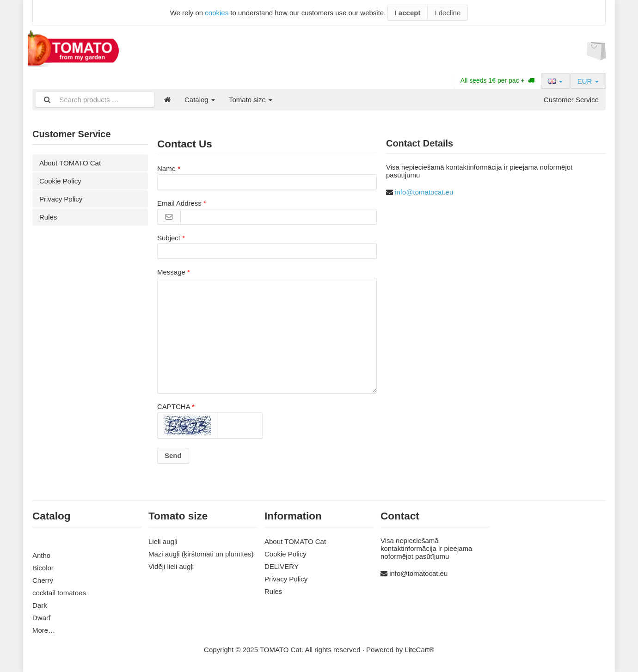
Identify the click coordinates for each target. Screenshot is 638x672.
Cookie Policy (60, 181)
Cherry (43, 580)
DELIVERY (282, 566)
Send (173, 455)
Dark (40, 605)
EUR (588, 81)
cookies (217, 13)
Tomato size (251, 100)
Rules (48, 217)
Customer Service (571, 100)
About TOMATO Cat (70, 163)
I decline (448, 13)
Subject (169, 238)
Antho (41, 555)
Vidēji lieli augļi (171, 566)
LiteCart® (419, 650)
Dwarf (41, 618)
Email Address (179, 203)
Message (171, 272)
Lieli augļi (163, 541)
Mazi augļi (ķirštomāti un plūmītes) (201, 554)
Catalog (200, 100)
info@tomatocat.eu (424, 192)
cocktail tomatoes (59, 593)
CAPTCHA (174, 406)
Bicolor (43, 568)
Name (166, 168)
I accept (408, 13)
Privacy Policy (61, 199)
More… (44, 630)
